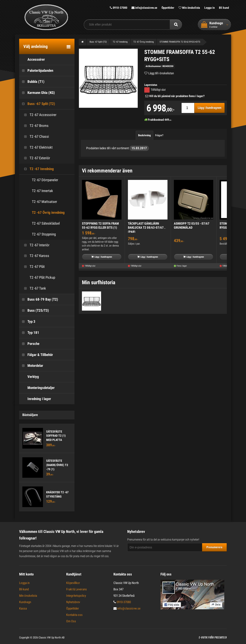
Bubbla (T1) (32, 81)
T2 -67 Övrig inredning (48, 212)
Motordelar (31, 366)
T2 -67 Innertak (42, 191)
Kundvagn (25, 602)
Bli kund (224, 8)
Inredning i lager (35, 399)
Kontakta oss (74, 615)
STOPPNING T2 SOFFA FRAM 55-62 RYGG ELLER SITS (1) (100, 225)
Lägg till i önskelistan (161, 73)
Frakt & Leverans (77, 589)
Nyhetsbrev (73, 602)
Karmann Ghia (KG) (37, 93)
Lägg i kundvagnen (210, 108)
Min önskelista (189, 8)
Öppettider (168, 8)
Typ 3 (27, 321)
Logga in (210, 8)
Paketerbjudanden (36, 71)
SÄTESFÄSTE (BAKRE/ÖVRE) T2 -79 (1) (57, 465)
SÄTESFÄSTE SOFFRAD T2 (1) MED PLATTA (56, 435)
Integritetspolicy (76, 595)
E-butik (203, 637)
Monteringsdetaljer (37, 388)
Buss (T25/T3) (34, 310)
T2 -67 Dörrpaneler (45, 180)
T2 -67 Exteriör (36, 158)
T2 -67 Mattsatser (44, 201)
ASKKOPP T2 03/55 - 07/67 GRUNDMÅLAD (192, 225)
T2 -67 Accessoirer (39, 115)
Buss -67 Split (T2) (37, 104)
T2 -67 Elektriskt (37, 147)
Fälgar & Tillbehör (36, 355)
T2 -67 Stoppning (44, 234)
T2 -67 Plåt (33, 267)
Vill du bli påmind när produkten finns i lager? (177, 96)
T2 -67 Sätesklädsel (46, 223)
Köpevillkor (73, 583)
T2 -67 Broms (35, 126)
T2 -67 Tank (34, 288)
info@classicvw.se (144, 8)
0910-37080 (119, 8)
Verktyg (29, 377)
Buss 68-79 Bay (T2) (39, 299)
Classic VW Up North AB (51, 637)
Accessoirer (32, 60)
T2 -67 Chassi (35, 136)
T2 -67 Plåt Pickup (38, 277)
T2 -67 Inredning (38, 169)
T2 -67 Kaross (35, 256)
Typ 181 (29, 332)
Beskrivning (144, 135)
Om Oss (71, 621)
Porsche (29, 344)
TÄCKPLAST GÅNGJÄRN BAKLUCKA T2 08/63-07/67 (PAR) (146, 227)
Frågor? (159, 135)
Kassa (23, 608)
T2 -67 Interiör (35, 245)
